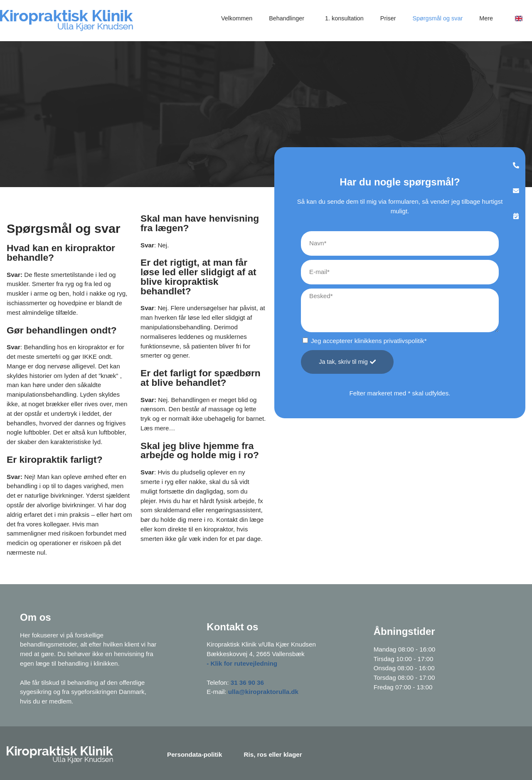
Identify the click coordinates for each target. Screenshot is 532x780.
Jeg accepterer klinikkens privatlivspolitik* (369, 341)
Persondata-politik (195, 754)
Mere (488, 18)
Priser (388, 18)
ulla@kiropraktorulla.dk (263, 692)
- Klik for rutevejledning (242, 663)
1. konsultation (344, 18)
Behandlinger (289, 18)
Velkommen (237, 18)
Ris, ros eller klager (273, 754)
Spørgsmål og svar (437, 18)
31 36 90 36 (247, 682)
